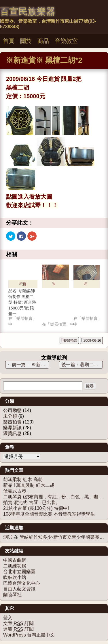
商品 (43, 41)
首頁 (9, 41)
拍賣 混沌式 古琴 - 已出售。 (32, 503)
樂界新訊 (12, 428)
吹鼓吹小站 (15, 577)
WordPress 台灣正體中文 (29, 635)
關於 (26, 41)
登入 (8, 618)
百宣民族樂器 (28, 12)
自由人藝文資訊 (19, 589)
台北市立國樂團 (19, 572)
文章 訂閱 (18, 624)
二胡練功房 (15, 566)
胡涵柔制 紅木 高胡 (23, 479)
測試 (8, 537)
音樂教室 (66, 41)
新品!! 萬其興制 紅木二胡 (29, 485)
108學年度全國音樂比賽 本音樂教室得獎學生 (49, 514)
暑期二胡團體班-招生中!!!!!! (91, 365)
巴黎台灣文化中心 (22, 583)
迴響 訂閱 (18, 629)
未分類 (10, 416)
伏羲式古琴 (15, 491)
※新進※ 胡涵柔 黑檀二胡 (85, 285)
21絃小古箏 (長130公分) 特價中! (36, 508)
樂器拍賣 (70, 341)
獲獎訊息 (12, 433)
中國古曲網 (15, 560)
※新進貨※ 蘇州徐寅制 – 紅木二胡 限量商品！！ (28, 365)
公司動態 (12, 410)
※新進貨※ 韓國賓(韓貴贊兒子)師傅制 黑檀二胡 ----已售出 (55, 285)
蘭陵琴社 (12, 595)
